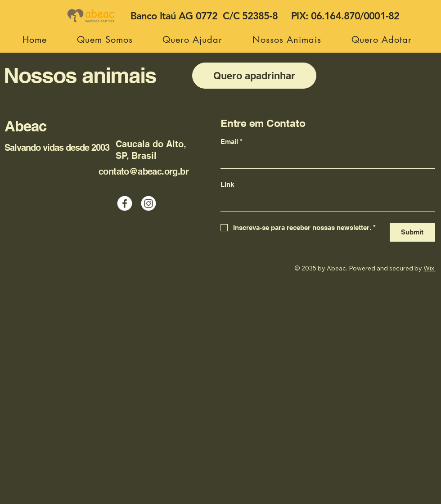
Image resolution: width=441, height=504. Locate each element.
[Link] (325, 202)
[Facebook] (125, 203)
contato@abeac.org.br (144, 171)
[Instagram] (148, 203)
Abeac (25, 126)
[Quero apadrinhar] (254, 76)
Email (232, 142)
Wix (429, 268)
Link (227, 184)
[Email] (325, 159)
